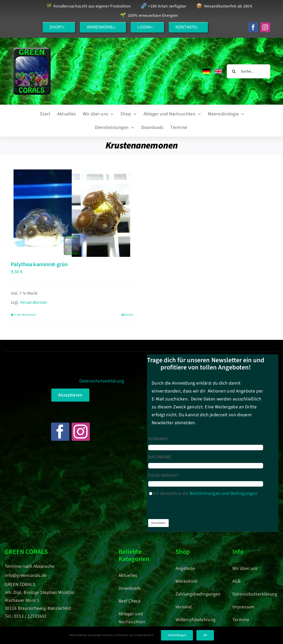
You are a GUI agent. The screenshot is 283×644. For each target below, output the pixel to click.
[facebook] (253, 27)
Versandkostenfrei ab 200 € (224, 6)
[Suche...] (248, 71)
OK (205, 635)
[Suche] (234, 71)
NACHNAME (160, 457)
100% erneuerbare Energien (149, 16)
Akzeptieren (70, 395)
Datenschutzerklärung (102, 381)
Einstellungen (177, 635)
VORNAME (158, 439)
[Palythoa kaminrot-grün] (72, 213)
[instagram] (265, 27)
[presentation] (184, 509)
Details (129, 315)
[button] (59, 27)
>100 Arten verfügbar (164, 6)
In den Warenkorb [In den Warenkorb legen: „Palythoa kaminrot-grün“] (25, 315)
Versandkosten (34, 302)
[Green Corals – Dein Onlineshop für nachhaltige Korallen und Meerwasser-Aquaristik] (32, 50)
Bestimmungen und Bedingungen (224, 493)
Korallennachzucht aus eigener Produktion (88, 6)
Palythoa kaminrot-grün (39, 264)
